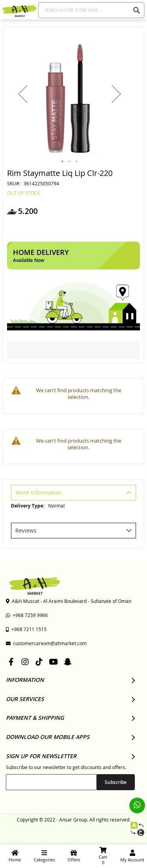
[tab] (73, 494)
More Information (38, 492)
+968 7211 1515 (26, 629)
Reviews (26, 530)
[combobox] (92, 10)
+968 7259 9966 (27, 615)
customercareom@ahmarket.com (46, 643)
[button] (23, 94)
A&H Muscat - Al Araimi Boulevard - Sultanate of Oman (69, 601)
